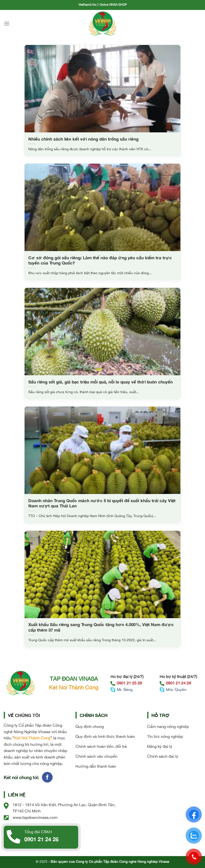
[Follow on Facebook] (47, 777)
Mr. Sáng (121, 689)
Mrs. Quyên (173, 689)
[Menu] (7, 23)
